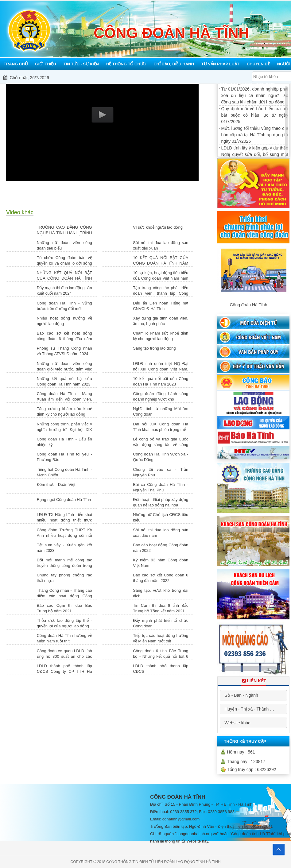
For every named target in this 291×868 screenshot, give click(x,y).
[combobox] (253, 695)
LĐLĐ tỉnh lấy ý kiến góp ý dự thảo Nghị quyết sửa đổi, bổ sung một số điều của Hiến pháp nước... (255, 154)
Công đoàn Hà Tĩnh (248, 305)
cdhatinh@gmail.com (181, 819)
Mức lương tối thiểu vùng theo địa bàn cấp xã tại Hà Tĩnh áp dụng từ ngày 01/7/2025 (255, 135)
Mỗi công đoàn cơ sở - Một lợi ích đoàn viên (170, 78)
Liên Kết (254, 681)
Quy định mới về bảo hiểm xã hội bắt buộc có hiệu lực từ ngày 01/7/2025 (255, 115)
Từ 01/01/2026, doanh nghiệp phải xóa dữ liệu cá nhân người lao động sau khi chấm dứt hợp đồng (255, 95)
